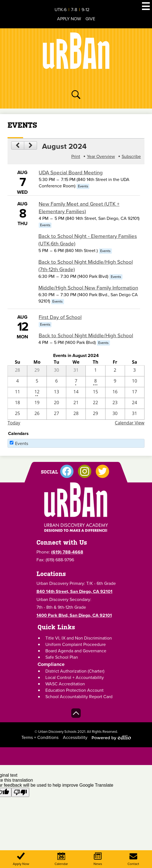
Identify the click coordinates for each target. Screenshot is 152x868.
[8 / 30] (115, 414)
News (98, 859)
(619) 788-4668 (67, 552)
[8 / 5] (37, 382)
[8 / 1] (95, 371)
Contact (133, 859)
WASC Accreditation (65, 684)
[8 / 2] (115, 371)
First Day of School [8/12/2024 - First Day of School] (60, 317)
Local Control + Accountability (75, 677)
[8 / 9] (115, 382)
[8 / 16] (115, 393)
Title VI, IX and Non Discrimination (79, 638)
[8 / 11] (17, 393)
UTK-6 (61, 10)
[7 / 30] (56, 371)
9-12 (85, 10)
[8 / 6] (56, 382)
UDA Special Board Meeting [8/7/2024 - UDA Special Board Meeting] (71, 173)
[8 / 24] (135, 403)
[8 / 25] (17, 414)
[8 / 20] (56, 403)
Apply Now (69, 19)
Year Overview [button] (101, 156)
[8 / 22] (95, 403)
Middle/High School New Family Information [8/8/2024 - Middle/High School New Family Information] (88, 288)
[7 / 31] (76, 371)
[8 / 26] (37, 414)
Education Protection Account (74, 690)
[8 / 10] (135, 382)
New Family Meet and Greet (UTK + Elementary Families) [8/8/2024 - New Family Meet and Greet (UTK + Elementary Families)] (79, 208)
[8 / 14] (76, 393)
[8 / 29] (95, 414)
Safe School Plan (62, 657)
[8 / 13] (56, 393)
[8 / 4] (17, 382)
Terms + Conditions (40, 737)
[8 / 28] (76, 414)
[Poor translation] (20, 792)
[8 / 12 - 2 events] (37, 393)
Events (22, 443)
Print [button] (76, 156)
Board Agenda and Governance (76, 651)
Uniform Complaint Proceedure (76, 644)
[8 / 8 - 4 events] (95, 382)
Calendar (61, 859)
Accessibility (75, 737)
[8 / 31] (135, 414)
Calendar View (130, 423)
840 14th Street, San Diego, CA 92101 (74, 591)
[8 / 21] (76, 403)
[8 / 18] (17, 403)
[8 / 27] (56, 414)
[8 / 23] (115, 403)
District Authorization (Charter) (75, 671)
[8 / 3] (135, 371)
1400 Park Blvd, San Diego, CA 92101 (74, 615)
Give (90, 19)
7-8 (74, 10)
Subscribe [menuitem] (131, 156)
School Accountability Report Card (79, 697)
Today (14, 423)
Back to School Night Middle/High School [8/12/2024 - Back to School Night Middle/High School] (86, 335)
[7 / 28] (17, 371)
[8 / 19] (37, 403)
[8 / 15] (95, 393)
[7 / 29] (37, 371)
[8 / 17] (135, 393)
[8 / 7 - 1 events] (76, 382)
